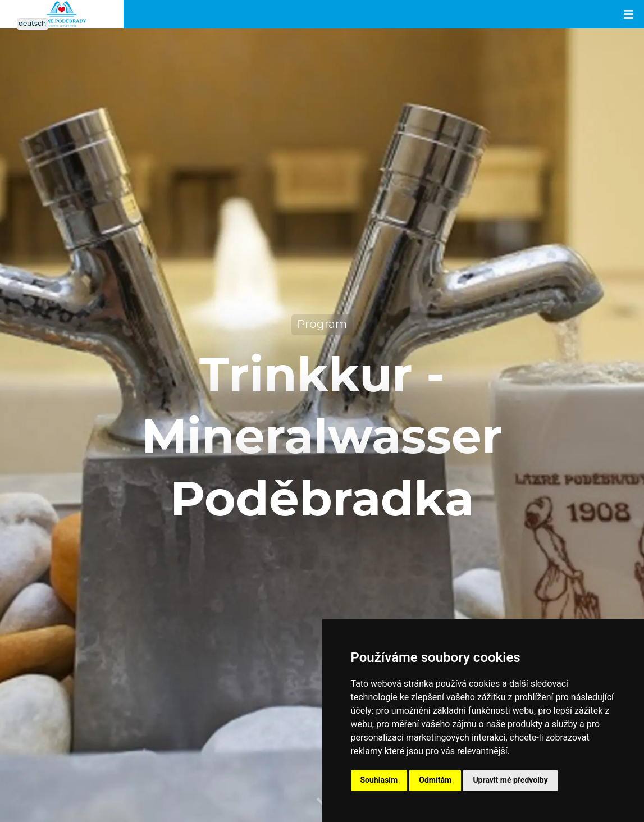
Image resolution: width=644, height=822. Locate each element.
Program (322, 325)
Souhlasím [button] (379, 780)
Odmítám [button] (435, 780)
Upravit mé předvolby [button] (510, 780)
